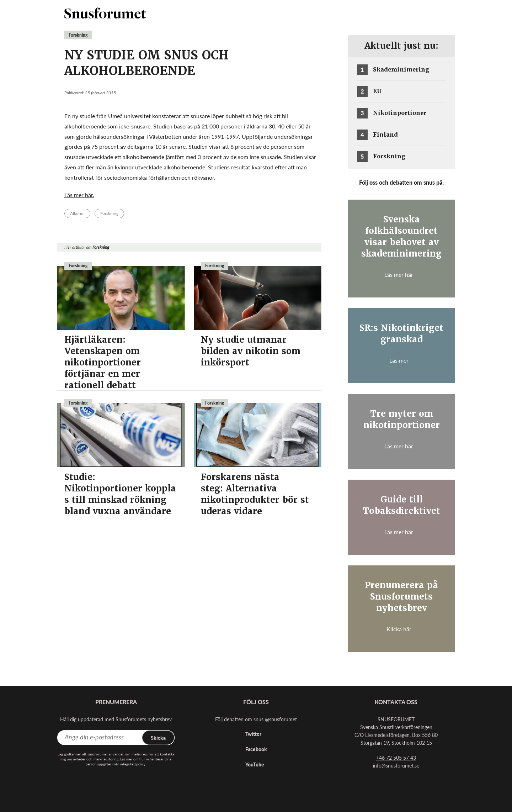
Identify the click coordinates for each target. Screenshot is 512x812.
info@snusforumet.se (396, 765)
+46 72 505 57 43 (396, 758)
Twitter (253, 734)
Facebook (256, 749)
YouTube (255, 764)
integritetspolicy (133, 764)
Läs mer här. (79, 195)
